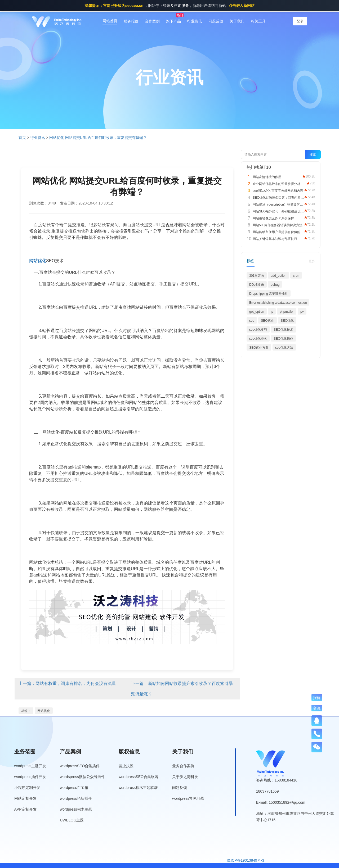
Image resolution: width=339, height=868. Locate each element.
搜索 (313, 154)
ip (272, 312)
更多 (312, 261)
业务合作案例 (183, 766)
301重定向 (257, 276)
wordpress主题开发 (30, 766)
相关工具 (258, 21)
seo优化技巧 (258, 330)
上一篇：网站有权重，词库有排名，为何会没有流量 (67, 683)
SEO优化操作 (283, 339)
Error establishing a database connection (278, 303)
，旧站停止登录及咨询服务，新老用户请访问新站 (169, 6)
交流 (317, 708)
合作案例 (152, 21)
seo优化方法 (284, 348)
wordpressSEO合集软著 (139, 777)
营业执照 (126, 766)
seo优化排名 (258, 339)
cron (296, 276)
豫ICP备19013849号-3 (246, 860)
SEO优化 (267, 321)
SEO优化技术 (283, 330)
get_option (257, 312)
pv (302, 312)
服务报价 (131, 21)
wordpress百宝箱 (74, 788)
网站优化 (44, 711)
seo (252, 321)
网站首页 (110, 21)
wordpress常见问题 (188, 798)
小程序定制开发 (27, 788)
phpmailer (287, 312)
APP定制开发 (25, 809)
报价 (317, 698)
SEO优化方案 (259, 348)
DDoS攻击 (257, 285)
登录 (300, 21)
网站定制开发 (25, 798)
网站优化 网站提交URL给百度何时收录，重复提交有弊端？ (98, 138)
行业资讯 (195, 21)
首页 (22, 138)
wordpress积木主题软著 (138, 788)
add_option (278, 276)
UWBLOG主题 (72, 820)
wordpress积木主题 (76, 809)
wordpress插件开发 (30, 777)
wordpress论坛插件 (76, 798)
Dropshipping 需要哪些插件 (269, 294)
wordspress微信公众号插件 (82, 777)
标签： (26, 711)
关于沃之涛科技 (185, 777)
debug (275, 285)
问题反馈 (216, 21)
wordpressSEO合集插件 (80, 766)
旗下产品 (173, 21)
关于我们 (237, 21)
